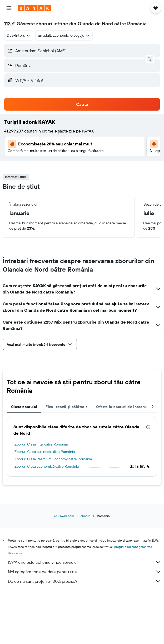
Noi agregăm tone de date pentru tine (85, 572)
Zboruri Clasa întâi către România (41, 444)
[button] (9, 8)
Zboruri (85, 516)
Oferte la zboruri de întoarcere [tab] (124, 407)
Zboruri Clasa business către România (45, 452)
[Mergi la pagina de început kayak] (34, 8)
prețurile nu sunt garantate (133, 547)
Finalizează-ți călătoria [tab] (67, 407)
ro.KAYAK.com (64, 516)
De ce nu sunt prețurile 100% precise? (85, 581)
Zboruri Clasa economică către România (47, 466)
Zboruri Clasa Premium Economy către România (53, 459)
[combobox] (19, 35)
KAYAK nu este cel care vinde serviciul (85, 562)
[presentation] (148, 427)
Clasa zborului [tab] (24, 407)
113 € (10, 24)
